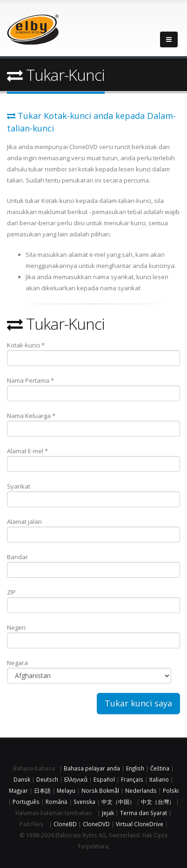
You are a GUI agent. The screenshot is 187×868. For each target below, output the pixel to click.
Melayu (66, 790)
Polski (171, 790)
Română (57, 802)
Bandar (93, 565)
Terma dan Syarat (144, 813)
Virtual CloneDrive (140, 824)
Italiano (159, 779)
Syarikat (93, 495)
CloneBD (65, 824)
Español (104, 779)
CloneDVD (96, 824)
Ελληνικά (76, 779)
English (135, 768)
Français (132, 779)
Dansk (22, 779)
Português (26, 802)
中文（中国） (118, 802)
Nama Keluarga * (93, 424)
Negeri (93, 636)
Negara (89, 671)
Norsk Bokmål (100, 790)
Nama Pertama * (93, 389)
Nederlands (141, 790)
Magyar (18, 790)
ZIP (93, 600)
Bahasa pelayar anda (92, 768)
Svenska (84, 802)
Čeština (160, 768)
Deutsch (47, 779)
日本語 (42, 790)
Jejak (108, 813)
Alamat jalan (93, 530)
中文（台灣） (158, 802)
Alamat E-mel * (93, 459)
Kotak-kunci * (93, 353)
